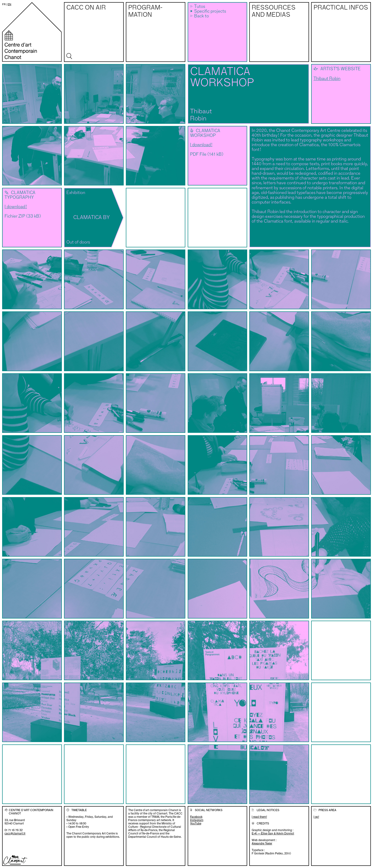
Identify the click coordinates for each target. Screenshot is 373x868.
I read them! (259, 817)
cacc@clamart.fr (15, 833)
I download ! (201, 145)
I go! (316, 817)
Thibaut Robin (327, 79)
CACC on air (86, 8)
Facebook (196, 817)
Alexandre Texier (262, 843)
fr (4, 4)
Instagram (197, 820)
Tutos (200, 7)
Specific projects (210, 11)
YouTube (196, 823)
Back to (201, 16)
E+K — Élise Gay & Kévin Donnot (273, 833)
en (9, 4)
